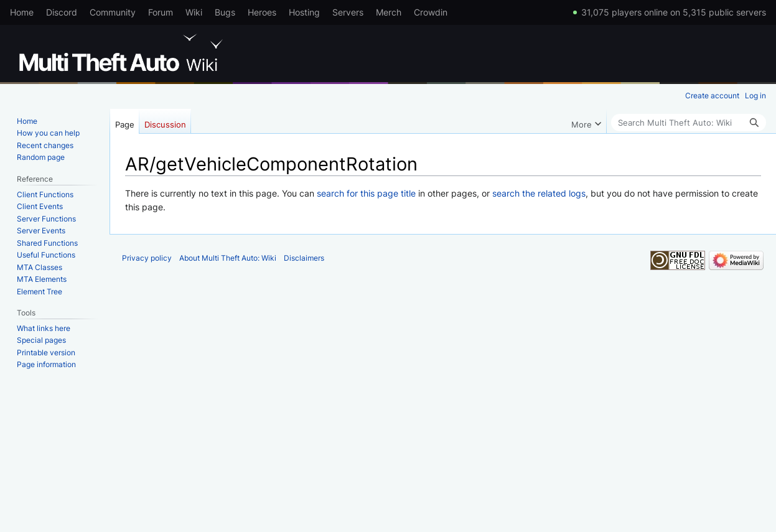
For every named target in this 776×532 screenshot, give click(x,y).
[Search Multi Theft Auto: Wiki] (689, 123)
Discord (62, 12)
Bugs (225, 12)
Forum (161, 12)
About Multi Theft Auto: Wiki (228, 258)
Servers (348, 12)
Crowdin (431, 12)
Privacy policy (147, 258)
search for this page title (366, 193)
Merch (389, 12)
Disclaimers (304, 258)
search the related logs (539, 193)
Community (113, 12)
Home (22, 12)
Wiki (194, 12)
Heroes (262, 12)
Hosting (304, 12)
